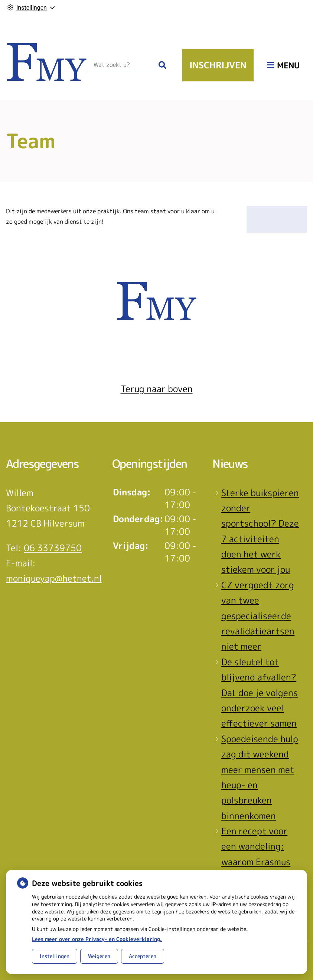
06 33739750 (53, 548)
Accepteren (143, 956)
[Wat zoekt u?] (121, 65)
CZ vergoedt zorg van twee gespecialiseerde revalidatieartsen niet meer (258, 616)
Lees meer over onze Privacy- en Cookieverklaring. (97, 939)
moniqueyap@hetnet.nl (54, 578)
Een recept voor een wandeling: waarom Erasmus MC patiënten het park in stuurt (258, 862)
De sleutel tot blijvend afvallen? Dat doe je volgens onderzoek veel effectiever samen (260, 693)
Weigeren (99, 956)
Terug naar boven (157, 389)
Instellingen (55, 956)
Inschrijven (218, 65)
